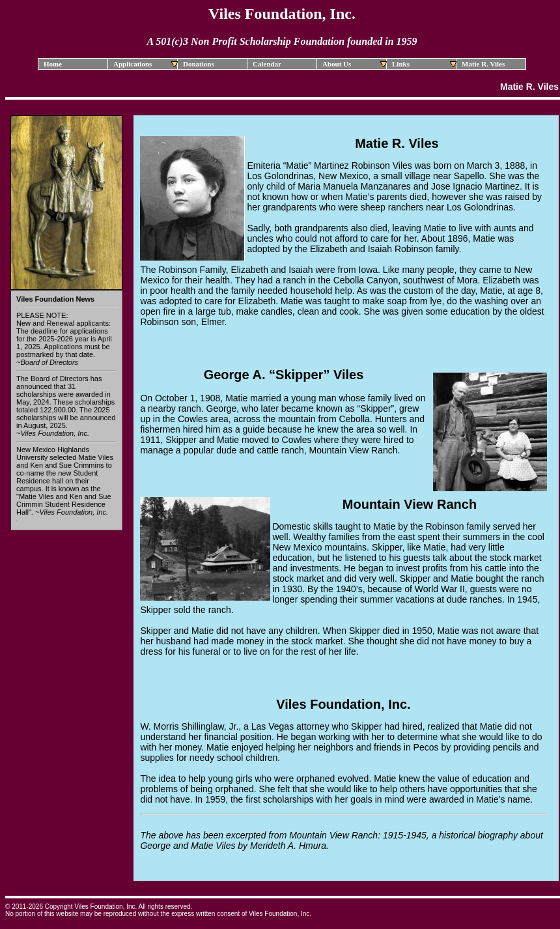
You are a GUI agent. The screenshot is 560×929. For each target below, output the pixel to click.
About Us (355, 64)
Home (53, 64)
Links (424, 64)
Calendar (267, 64)
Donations (199, 64)
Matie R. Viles (483, 64)
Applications (146, 64)
